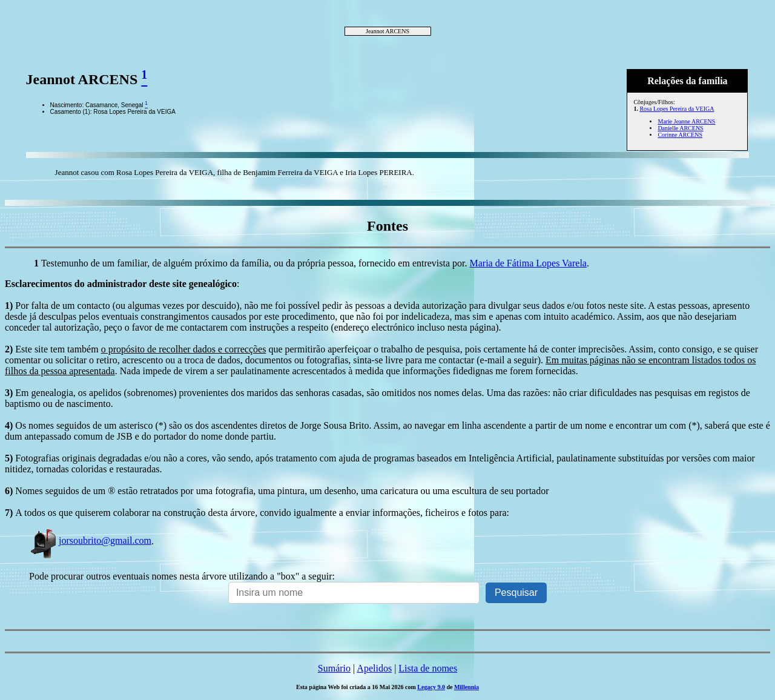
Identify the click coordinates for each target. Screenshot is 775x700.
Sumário (334, 668)
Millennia (467, 687)
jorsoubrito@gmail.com (90, 540)
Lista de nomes (428, 668)
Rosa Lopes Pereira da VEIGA (677, 109)
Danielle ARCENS (680, 128)
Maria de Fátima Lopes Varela (528, 263)
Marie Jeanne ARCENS (686, 121)
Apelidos (374, 668)
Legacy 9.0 (431, 687)
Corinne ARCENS (680, 135)
